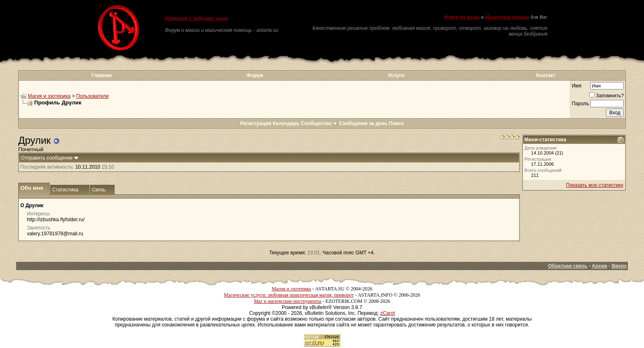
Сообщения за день (363, 123)
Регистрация (256, 123)
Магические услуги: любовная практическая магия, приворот (289, 295)
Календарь (286, 123)
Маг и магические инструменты (287, 301)
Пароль (580, 104)
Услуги (396, 75)
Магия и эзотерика (49, 96)
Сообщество (319, 123)
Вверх (619, 266)
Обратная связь (568, 266)
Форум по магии (462, 17)
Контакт (546, 75)
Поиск (396, 123)
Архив (600, 266)
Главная (102, 75)
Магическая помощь (507, 17)
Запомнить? (607, 96)
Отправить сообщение (47, 158)
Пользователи (92, 96)
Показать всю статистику (595, 185)
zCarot (388, 313)
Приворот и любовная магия (196, 18)
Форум (255, 75)
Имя (576, 86)
